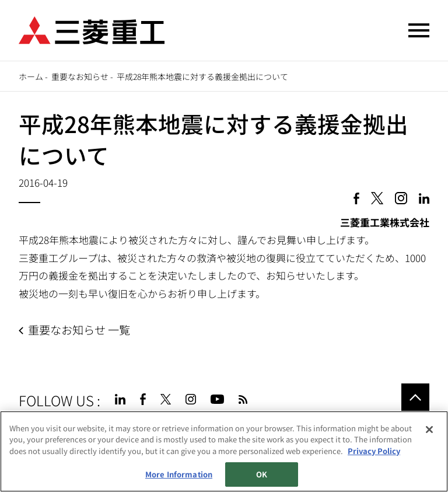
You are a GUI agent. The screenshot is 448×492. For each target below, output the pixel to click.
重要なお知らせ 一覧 (79, 330)
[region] (224, 451)
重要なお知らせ (80, 76)
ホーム (31, 76)
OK (262, 474)
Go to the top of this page (415, 397)
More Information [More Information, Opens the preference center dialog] (179, 474)
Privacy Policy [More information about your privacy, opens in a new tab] (374, 451)
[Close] (429, 430)
